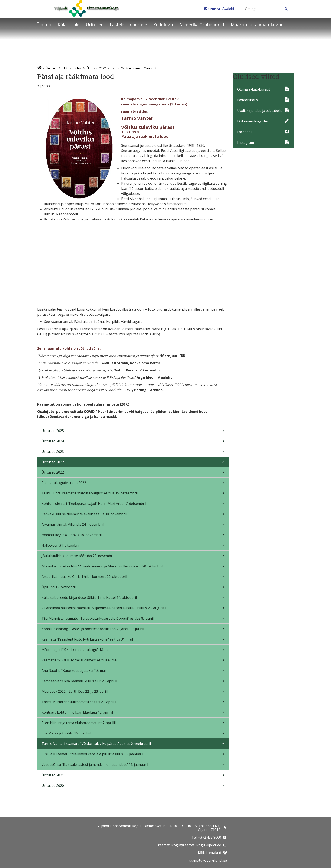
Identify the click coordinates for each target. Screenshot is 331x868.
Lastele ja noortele (128, 25)
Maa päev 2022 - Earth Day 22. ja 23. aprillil (133, 693)
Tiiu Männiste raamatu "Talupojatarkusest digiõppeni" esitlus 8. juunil (133, 620)
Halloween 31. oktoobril (133, 547)
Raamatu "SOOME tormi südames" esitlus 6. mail (133, 661)
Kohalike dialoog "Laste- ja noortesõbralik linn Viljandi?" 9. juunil (133, 630)
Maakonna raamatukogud (257, 25)
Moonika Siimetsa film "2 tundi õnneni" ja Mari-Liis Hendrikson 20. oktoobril (133, 568)
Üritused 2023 (133, 453)
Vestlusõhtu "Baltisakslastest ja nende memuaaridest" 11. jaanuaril (133, 766)
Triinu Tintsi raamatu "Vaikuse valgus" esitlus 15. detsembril (133, 494)
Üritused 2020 (133, 787)
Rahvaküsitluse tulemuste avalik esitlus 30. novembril (133, 515)
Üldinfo (44, 25)
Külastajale (69, 25)
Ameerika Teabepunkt (202, 25)
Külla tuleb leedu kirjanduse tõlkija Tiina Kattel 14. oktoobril (133, 599)
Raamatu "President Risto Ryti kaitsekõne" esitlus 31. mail (133, 641)
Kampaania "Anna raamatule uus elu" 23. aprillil (133, 682)
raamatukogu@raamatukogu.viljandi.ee (190, 845)
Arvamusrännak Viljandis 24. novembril (133, 526)
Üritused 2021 (133, 777)
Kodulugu (163, 25)
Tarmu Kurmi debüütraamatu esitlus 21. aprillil (133, 703)
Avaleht (228, 9)
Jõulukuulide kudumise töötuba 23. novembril (133, 557)
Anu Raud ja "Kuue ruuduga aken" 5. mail (133, 672)
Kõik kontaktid (209, 853)
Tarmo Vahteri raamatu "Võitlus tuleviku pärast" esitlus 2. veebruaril (136, 68)
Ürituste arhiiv (72, 68)
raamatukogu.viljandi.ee (208, 860)
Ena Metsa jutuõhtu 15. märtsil (133, 735)
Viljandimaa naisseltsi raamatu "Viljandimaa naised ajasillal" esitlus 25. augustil (133, 609)
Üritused (214, 9)
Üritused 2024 (133, 443)
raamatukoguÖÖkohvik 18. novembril (133, 536)
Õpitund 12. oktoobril (133, 588)
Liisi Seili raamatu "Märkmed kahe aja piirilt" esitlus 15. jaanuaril (133, 755)
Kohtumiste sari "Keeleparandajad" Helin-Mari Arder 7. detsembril (133, 505)
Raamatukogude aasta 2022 (133, 484)
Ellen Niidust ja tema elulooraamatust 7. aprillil (133, 724)
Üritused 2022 (96, 68)
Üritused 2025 (133, 432)
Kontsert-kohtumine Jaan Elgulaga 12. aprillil (133, 714)
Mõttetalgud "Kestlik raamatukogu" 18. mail (133, 651)
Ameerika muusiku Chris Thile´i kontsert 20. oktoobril (133, 578)
